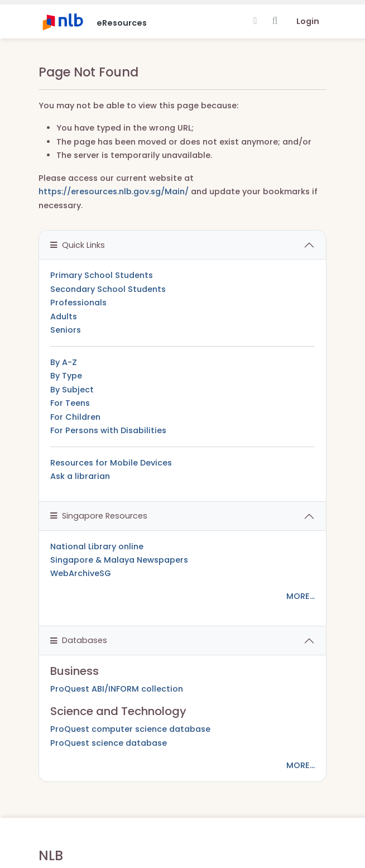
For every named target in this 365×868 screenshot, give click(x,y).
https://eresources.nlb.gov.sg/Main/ (114, 191)
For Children (75, 417)
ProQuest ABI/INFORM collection (117, 689)
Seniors (66, 330)
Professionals (78, 303)
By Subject (72, 390)
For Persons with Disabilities (108, 430)
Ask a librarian (80, 476)
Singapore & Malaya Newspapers (119, 560)
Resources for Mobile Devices (111, 463)
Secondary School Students (108, 289)
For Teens (70, 403)
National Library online (97, 546)
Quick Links (78, 245)
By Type (66, 376)
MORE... (301, 596)
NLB (51, 855)
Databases (79, 640)
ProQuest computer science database (130, 729)
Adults (64, 316)
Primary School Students (102, 275)
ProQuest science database (109, 743)
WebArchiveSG (81, 573)
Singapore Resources (99, 516)
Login (308, 21)
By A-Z (64, 362)
